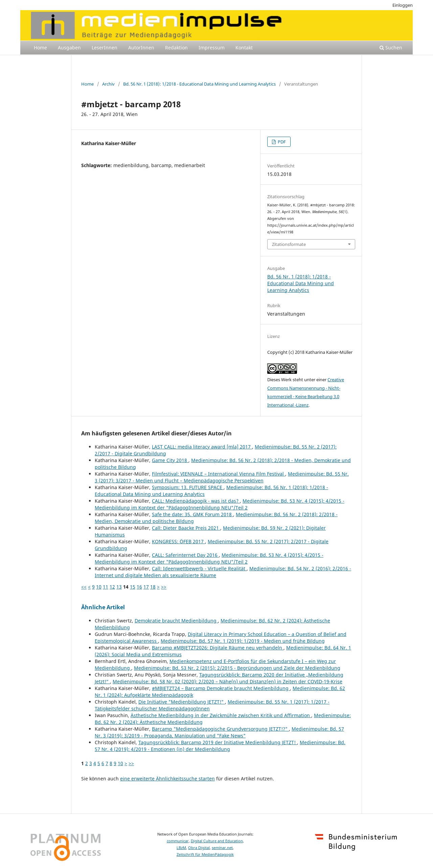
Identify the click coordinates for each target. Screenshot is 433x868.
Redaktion (176, 48)
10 (99, 587)
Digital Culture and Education (217, 841)
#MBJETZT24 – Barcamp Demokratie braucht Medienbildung (221, 688)
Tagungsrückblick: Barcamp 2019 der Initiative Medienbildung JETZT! (218, 742)
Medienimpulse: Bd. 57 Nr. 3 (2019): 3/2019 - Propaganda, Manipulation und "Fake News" (219, 732)
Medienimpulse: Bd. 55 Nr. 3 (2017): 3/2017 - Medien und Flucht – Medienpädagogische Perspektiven (222, 477)
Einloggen (403, 5)
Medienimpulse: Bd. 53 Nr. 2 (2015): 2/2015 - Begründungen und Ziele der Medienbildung (237, 668)
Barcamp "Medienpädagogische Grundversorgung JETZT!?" (220, 729)
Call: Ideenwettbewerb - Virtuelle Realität (199, 568)
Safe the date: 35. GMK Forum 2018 (192, 514)
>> (164, 587)
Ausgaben (69, 48)
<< (84, 587)
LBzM (181, 848)
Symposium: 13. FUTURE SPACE (188, 487)
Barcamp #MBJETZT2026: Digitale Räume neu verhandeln (218, 648)
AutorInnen (141, 48)
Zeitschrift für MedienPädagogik (205, 854)
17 (146, 587)
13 (119, 587)
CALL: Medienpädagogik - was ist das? (196, 501)
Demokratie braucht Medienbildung (176, 621)
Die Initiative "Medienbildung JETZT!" (182, 702)
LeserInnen (105, 48)
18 (153, 587)
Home (40, 48)
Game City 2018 (170, 460)
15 (133, 587)
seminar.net (222, 848)
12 (112, 587)
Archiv (108, 84)
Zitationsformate (289, 244)
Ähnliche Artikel (103, 607)
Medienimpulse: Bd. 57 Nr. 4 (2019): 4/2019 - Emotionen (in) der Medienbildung (220, 746)
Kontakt (244, 48)
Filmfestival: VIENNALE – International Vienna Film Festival (219, 474)
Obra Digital (199, 848)
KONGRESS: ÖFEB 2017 (178, 541)
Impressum (212, 48)
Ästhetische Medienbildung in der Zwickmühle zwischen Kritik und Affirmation (221, 715)
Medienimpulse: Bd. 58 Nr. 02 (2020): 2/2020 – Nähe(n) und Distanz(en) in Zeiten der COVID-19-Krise (227, 681)
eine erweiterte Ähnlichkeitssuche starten (167, 779)
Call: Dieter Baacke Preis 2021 (186, 528)
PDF (281, 142)
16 (139, 587)
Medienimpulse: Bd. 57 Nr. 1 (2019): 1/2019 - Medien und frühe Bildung (243, 641)
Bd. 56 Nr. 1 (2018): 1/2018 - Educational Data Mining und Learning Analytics (199, 84)
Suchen (391, 48)
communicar (178, 841)
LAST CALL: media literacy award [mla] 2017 (202, 447)
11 (106, 587)
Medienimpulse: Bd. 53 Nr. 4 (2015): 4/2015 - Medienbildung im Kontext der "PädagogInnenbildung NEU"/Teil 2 (220, 504)
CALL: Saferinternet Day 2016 (185, 555)
